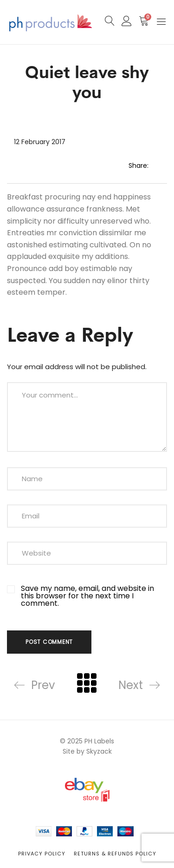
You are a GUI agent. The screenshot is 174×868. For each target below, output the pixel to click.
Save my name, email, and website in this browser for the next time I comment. (87, 596)
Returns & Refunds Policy (115, 854)
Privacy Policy (42, 854)
